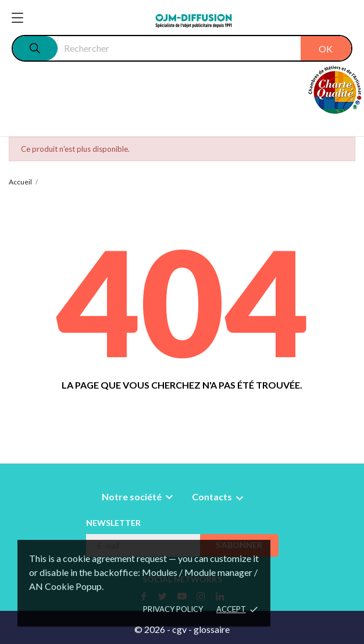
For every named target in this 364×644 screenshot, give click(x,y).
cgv (179, 629)
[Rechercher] (204, 48)
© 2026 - (153, 629)
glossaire (212, 629)
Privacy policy (173, 609)
